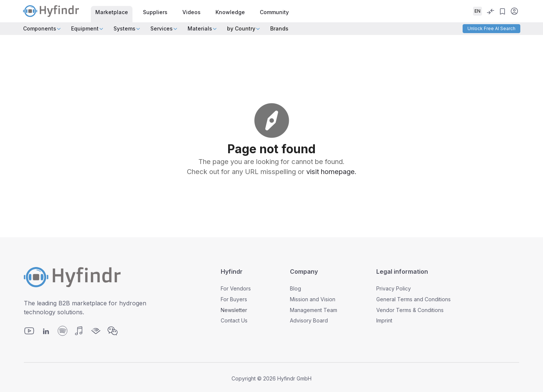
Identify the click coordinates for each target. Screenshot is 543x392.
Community (274, 12)
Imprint (384, 320)
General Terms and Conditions (413, 299)
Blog (296, 288)
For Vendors (236, 288)
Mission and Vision (313, 299)
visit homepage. (331, 171)
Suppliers (155, 12)
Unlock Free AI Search (491, 28)
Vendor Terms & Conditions (410, 310)
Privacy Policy (394, 288)
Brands (279, 28)
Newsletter (234, 310)
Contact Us (234, 320)
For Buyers (234, 299)
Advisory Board (309, 320)
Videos (191, 12)
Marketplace (112, 12)
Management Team (314, 310)
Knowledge (230, 12)
